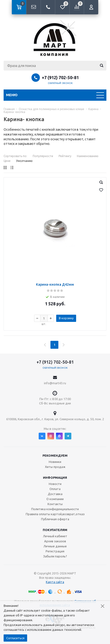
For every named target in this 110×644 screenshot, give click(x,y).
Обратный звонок (60, 83)
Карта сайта (55, 582)
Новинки (55, 462)
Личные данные (55, 546)
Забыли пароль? (55, 556)
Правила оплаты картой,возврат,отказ (55, 514)
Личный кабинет (55, 536)
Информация (55, 478)
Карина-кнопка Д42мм (55, 284)
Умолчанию (24, 161)
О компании (55, 499)
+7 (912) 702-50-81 (60, 77)
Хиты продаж (55, 467)
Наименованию (88, 156)
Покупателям (55, 530)
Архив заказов (55, 541)
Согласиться (15, 638)
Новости (55, 484)
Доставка (55, 494)
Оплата (55, 489)
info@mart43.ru (55, 383)
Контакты (55, 504)
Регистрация (55, 551)
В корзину (66, 318)
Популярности (43, 156)
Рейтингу (65, 156)
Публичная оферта (55, 519)
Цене (7, 161)
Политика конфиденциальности (55, 509)
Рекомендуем (55, 455)
